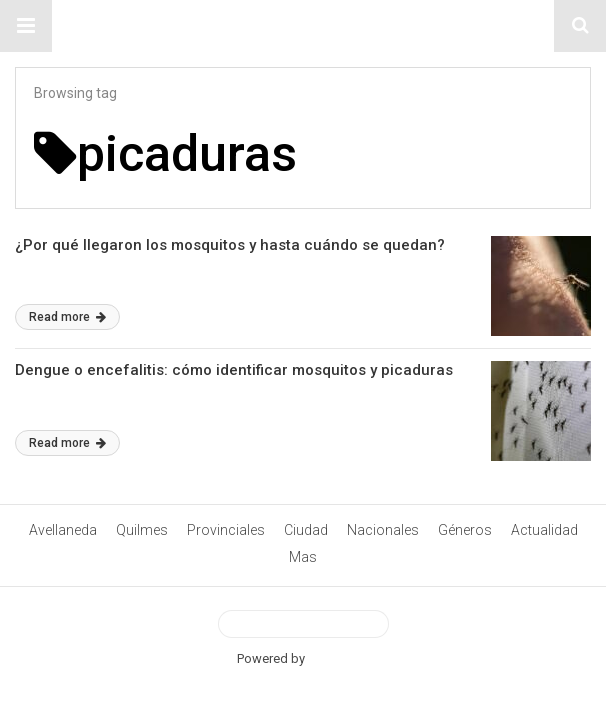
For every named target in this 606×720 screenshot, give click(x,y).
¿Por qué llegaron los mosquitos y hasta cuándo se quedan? (230, 245)
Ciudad (306, 530)
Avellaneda (63, 530)
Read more (67, 317)
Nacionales (383, 530)
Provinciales (226, 530)
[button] (26, 26)
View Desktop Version (303, 624)
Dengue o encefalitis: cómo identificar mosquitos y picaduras (234, 370)
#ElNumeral (303, 26)
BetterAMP (338, 658)
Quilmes (142, 530)
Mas (303, 557)
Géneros (465, 530)
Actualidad (544, 530)
